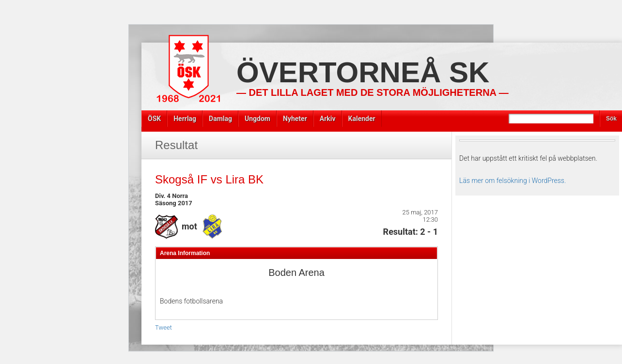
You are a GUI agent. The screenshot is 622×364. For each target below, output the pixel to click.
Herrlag (185, 119)
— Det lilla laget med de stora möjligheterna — (373, 92)
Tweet (163, 327)
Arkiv (328, 119)
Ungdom (257, 119)
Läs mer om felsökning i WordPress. (513, 181)
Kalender (362, 119)
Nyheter (295, 119)
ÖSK (154, 119)
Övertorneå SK (363, 72)
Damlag (220, 119)
